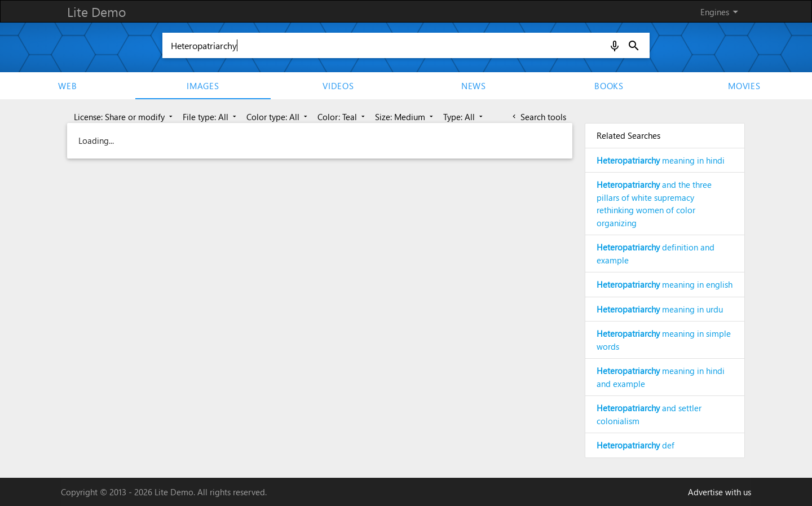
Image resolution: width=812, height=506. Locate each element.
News (474, 86)
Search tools (538, 117)
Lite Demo (96, 12)
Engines (721, 12)
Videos (338, 86)
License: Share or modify (124, 117)
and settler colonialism (649, 414)
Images (203, 86)
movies (744, 86)
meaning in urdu (660, 309)
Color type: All (278, 117)
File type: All (211, 117)
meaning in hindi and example (661, 377)
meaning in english (665, 284)
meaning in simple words (664, 340)
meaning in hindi (661, 160)
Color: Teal (342, 117)
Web (67, 86)
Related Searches (628, 135)
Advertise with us (720, 492)
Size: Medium (405, 117)
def (636, 445)
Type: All (464, 117)
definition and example (656, 254)
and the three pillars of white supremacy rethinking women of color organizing (654, 204)
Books (609, 86)
